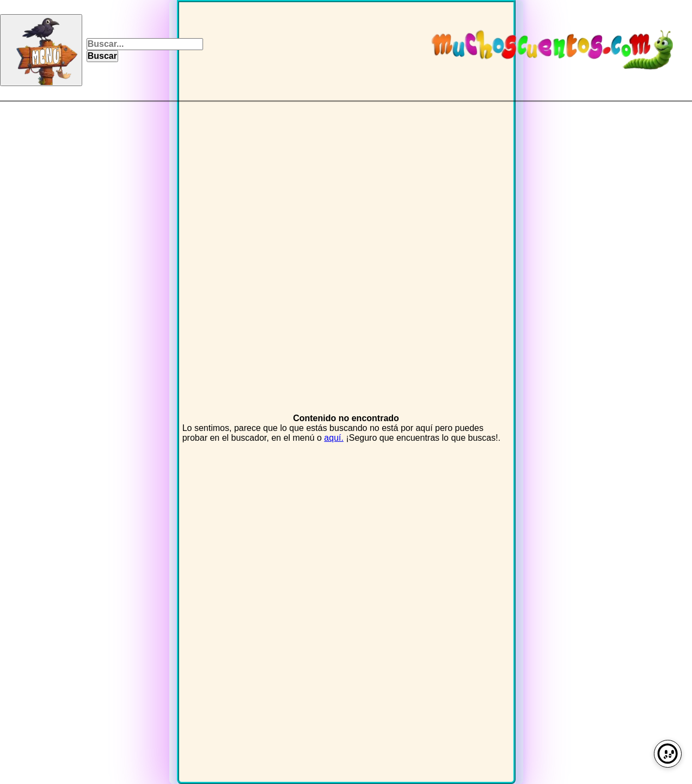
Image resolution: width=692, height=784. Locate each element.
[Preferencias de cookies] (668, 754)
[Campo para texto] (144, 44)
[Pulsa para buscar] (102, 56)
